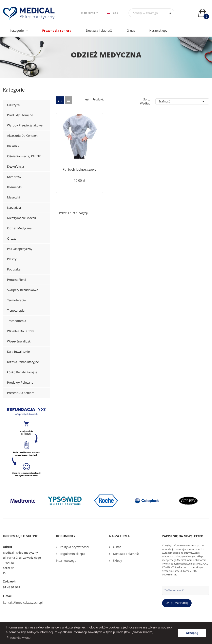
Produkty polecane (20, 382)
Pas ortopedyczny (20, 249)
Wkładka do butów (20, 331)
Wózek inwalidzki (19, 341)
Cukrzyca (13, 105)
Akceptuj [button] (192, 633)
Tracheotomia (17, 321)
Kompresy (14, 177)
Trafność (182, 101)
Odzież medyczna (19, 228)
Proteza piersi (17, 280)
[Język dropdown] (113, 13)
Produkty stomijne (20, 115)
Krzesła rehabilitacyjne (23, 362)
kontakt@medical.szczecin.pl (23, 602)
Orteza (12, 238)
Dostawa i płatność (126, 554)
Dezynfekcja (15, 166)
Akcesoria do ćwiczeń (22, 136)
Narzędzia (14, 208)
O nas (117, 547)
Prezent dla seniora (21, 393)
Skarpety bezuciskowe (23, 290)
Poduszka (14, 269)
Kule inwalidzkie (18, 352)
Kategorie (14, 90)
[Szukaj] (151, 13)
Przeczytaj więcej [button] (19, 638)
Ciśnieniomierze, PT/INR (24, 156)
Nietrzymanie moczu (21, 218)
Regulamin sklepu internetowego (70, 557)
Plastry (12, 259)
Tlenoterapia (16, 310)
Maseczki (13, 197)
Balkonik (13, 146)
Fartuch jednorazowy (80, 169)
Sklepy (117, 560)
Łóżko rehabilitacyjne (22, 372)
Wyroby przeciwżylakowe (25, 125)
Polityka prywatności (74, 547)
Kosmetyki (14, 187)
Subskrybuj (179, 603)
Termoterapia (16, 300)
